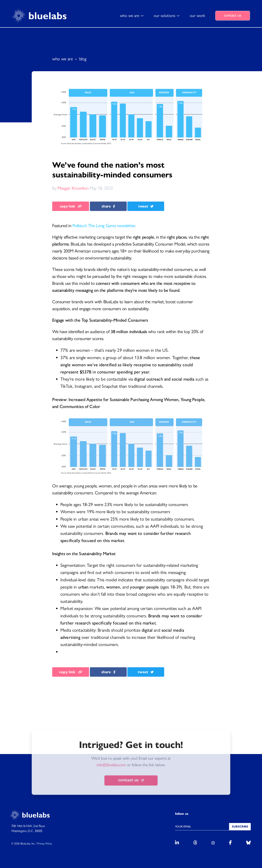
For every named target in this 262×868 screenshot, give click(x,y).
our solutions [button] (164, 16)
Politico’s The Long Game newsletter (104, 226)
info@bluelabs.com (111, 787)
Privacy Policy (45, 844)
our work (197, 16)
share (108, 206)
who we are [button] (130, 16)
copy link (71, 206)
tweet (146, 206)
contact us (233, 15)
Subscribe (240, 827)
